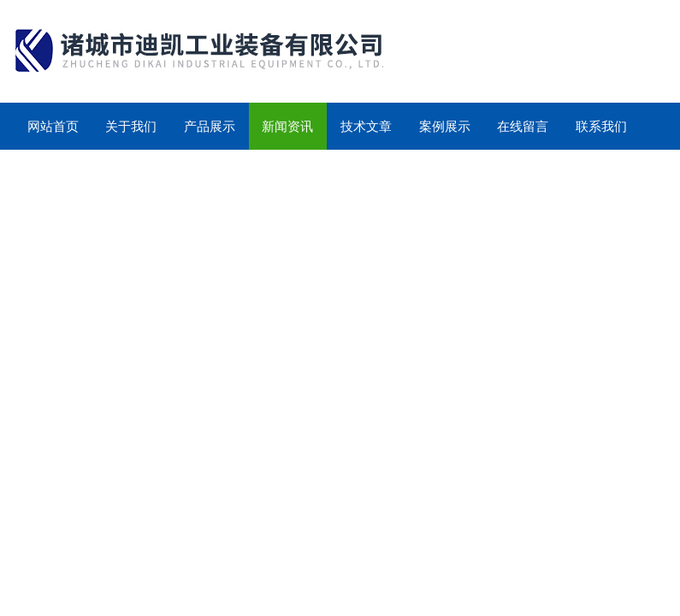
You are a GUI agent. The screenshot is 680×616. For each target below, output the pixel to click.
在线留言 (523, 126)
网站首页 (53, 126)
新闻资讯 (287, 126)
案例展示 (445, 126)
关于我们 (131, 126)
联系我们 (601, 126)
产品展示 (210, 126)
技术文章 (366, 126)
